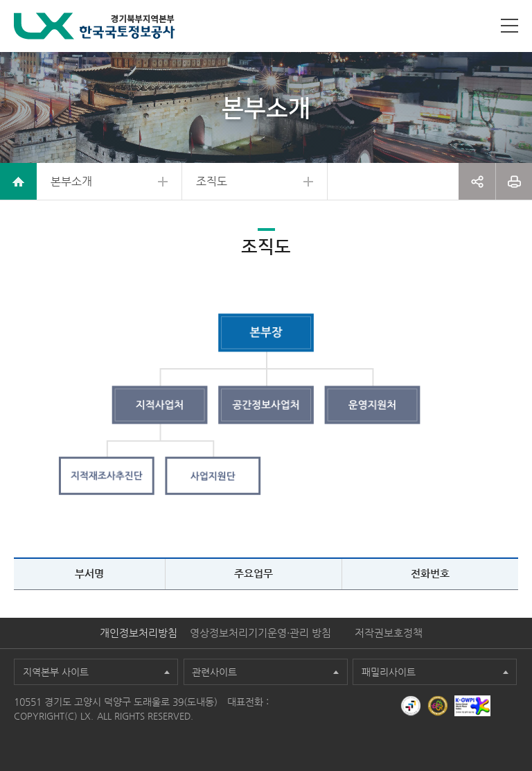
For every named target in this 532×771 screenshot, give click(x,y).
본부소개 (71, 181)
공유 (477, 181)
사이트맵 (509, 26)
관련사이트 (214, 672)
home (18, 181)
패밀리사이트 (389, 672)
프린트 (514, 181)
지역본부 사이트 (56, 672)
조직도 (212, 181)
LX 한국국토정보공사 (95, 26)
